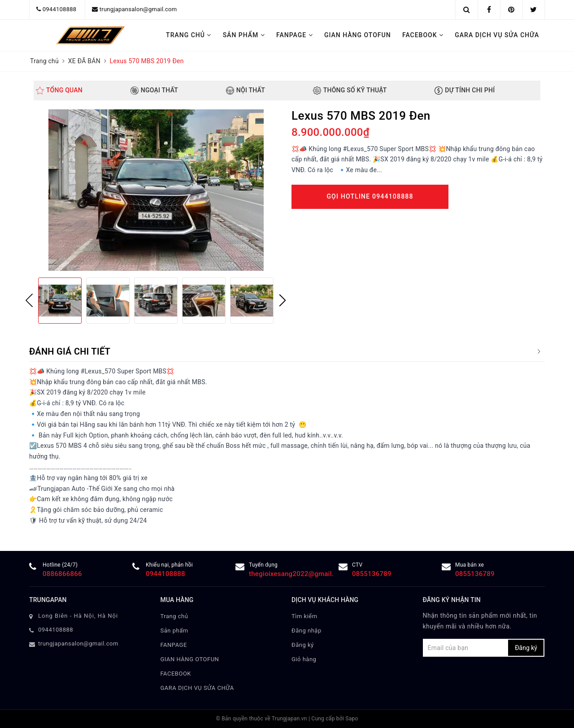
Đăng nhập (307, 630)
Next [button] (283, 300)
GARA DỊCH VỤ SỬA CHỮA (497, 35)
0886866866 (62, 574)
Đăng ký (303, 645)
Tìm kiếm (304, 616)
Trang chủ (189, 35)
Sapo (352, 719)
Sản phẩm (244, 35)
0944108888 (60, 9)
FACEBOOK (423, 35)
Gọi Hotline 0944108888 (370, 196)
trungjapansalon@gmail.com (138, 9)
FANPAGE (295, 35)
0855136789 (372, 574)
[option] (156, 190)
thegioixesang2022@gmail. (291, 574)
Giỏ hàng (304, 659)
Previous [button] (29, 300)
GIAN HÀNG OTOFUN (358, 35)
